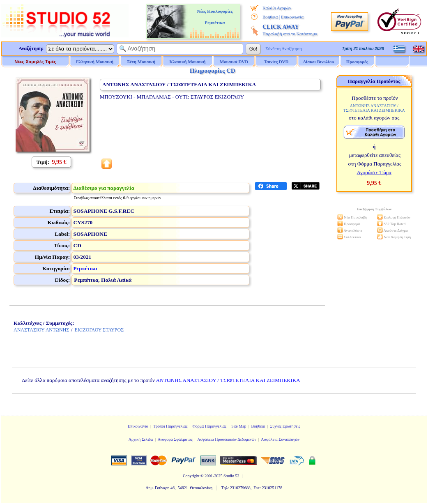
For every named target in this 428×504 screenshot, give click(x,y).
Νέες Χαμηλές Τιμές (35, 62)
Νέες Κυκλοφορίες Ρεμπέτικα (215, 17)
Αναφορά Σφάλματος (175, 439)
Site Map (239, 426)
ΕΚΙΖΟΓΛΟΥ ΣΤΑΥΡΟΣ (99, 330)
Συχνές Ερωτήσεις (285, 426)
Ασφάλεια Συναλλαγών (280, 439)
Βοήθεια (270, 17)
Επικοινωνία (292, 17)
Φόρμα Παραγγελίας (209, 426)
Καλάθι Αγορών (277, 8)
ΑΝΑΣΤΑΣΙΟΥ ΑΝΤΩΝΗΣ (41, 330)
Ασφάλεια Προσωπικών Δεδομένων (227, 439)
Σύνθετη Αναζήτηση (284, 48)
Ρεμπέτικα (85, 268)
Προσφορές (357, 62)
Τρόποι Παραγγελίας (170, 426)
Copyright (191, 476)
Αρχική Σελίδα (141, 439)
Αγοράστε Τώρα (374, 172)
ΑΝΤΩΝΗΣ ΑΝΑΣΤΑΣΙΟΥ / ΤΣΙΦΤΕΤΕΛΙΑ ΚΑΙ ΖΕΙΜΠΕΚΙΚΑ (228, 380)
